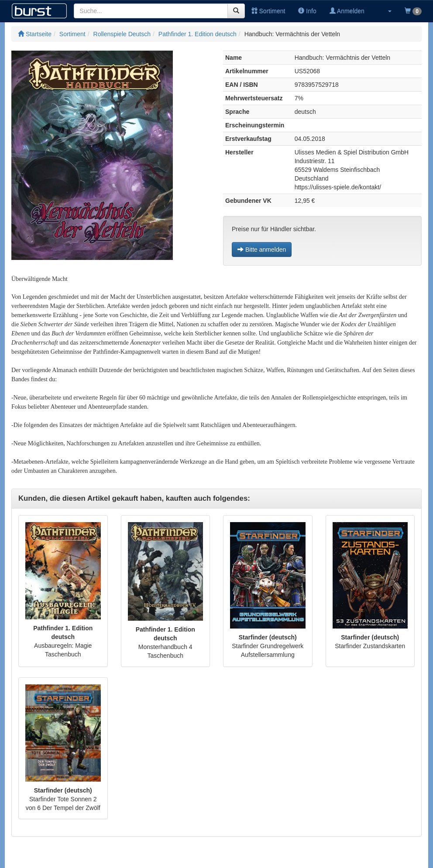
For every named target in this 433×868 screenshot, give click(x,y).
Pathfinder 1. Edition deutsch (198, 34)
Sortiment (268, 11)
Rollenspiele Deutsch (122, 34)
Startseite (35, 34)
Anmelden (347, 11)
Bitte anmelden (262, 249)
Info (307, 11)
